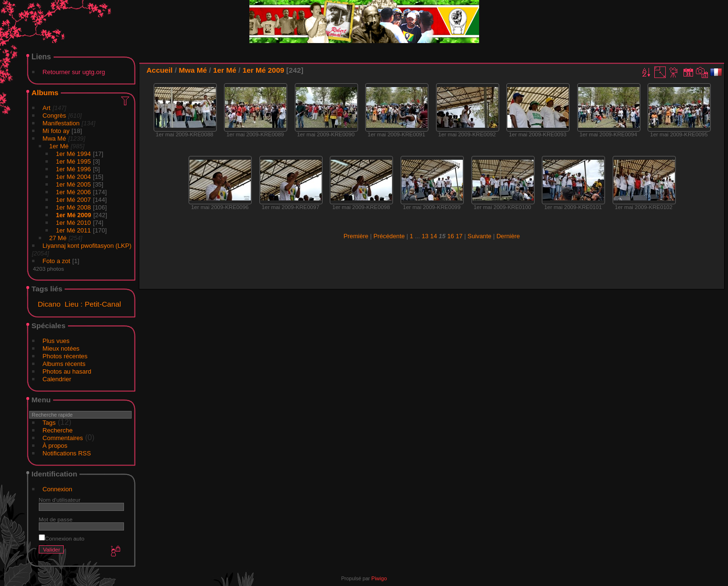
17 (459, 236)
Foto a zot (56, 261)
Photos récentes (65, 356)
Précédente (389, 236)
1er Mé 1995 (73, 161)
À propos (55, 446)
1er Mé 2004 (73, 177)
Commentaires (63, 438)
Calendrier (57, 379)
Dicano (49, 304)
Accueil (160, 70)
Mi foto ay (56, 131)
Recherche (58, 430)
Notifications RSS (67, 453)
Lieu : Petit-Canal (93, 304)
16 (450, 236)
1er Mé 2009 (74, 215)
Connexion (57, 489)
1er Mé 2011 (73, 230)
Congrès (54, 116)
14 (434, 236)
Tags (49, 423)
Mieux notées (61, 348)
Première (356, 236)
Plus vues (56, 341)
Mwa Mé (54, 138)
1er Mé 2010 (73, 223)
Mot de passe (56, 519)
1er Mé (59, 146)
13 (425, 236)
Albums (45, 93)
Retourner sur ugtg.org (74, 72)
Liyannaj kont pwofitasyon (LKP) (87, 246)
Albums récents (64, 364)
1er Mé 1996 (73, 169)
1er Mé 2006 (73, 192)
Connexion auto (62, 538)
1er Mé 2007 (73, 200)
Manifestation (61, 123)
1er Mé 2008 (73, 207)
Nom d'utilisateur (60, 500)
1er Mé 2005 (73, 184)
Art (47, 108)
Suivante (480, 236)
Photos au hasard (67, 371)
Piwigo (379, 578)
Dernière (508, 236)
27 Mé (58, 238)
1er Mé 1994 (73, 154)
